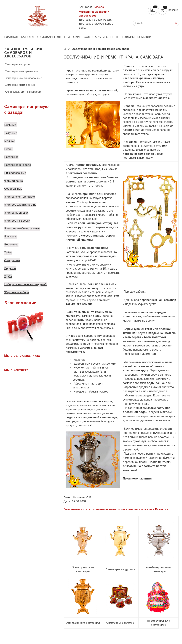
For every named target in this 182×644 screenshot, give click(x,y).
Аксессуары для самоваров (23, 92)
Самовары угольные (101, 37)
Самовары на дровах (18, 64)
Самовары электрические (59, 37)
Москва (99, 7)
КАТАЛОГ (28, 37)
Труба (8, 276)
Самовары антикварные (20, 85)
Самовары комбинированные (23, 78)
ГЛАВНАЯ (11, 37)
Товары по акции (136, 37)
